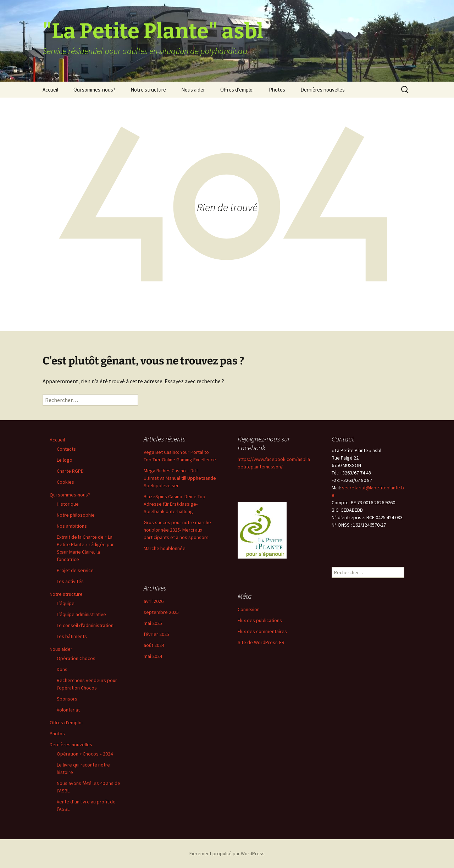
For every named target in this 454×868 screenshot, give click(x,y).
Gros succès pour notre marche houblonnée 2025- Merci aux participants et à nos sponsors (177, 530)
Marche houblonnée (165, 548)
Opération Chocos (76, 658)
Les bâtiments (72, 636)
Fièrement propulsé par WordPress (227, 853)
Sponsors (67, 699)
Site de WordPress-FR (261, 642)
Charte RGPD (70, 471)
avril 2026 (154, 601)
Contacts (66, 449)
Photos (277, 90)
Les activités (70, 581)
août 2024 (154, 645)
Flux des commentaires (262, 631)
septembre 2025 (161, 612)
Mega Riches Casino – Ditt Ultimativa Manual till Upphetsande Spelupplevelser (180, 478)
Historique (68, 504)
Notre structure (148, 90)
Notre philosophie (76, 515)
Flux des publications (260, 620)
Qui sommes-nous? (94, 90)
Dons (62, 669)
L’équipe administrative (81, 614)
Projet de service (75, 570)
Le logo (65, 460)
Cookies (65, 482)
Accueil (50, 90)
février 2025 (156, 634)
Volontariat (68, 710)
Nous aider (193, 90)
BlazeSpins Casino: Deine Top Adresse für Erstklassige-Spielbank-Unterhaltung (175, 504)
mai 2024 (153, 656)
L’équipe (66, 603)
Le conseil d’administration (85, 625)
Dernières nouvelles (323, 90)
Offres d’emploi (237, 90)
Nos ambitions (72, 526)
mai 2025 (153, 623)
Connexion (249, 609)
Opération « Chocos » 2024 (85, 754)
